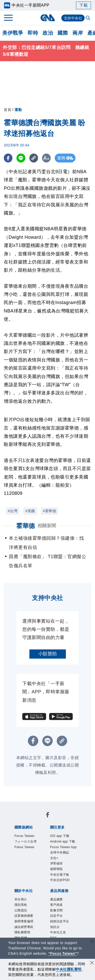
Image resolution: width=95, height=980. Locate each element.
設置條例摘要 (24, 916)
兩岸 (78, 33)
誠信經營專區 (24, 927)
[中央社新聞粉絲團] (48, 816)
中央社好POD (60, 880)
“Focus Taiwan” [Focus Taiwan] (63, 953)
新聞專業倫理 (24, 921)
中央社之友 (58, 932)
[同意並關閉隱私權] (92, 963)
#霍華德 (50, 511)
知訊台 (55, 927)
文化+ (54, 858)
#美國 (30, 511)
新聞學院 (56, 869)
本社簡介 (21, 899)
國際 (63, 33)
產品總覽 (56, 899)
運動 (18, 110)
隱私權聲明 (22, 932)
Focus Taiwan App (63, 847)
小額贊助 (48, 654)
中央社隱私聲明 (69, 969)
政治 (48, 33)
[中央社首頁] (48, 18)
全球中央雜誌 (60, 852)
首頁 (7, 110)
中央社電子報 (60, 875)
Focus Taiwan (24, 836)
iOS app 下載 (60, 836)
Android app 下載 (63, 841)
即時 (33, 33)
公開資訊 (21, 910)
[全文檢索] (88, 18)
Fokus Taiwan (24, 847)
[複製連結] (34, 158)
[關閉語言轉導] (92, 942)
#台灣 (13, 511)
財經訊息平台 (60, 921)
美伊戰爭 (13, 33)
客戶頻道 (56, 905)
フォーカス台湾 (26, 841)
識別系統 (21, 905)
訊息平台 (56, 916)
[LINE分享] (21, 158)
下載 (83, 5)
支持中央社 (73, 18)
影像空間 (56, 910)
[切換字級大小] (47, 158)
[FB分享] (8, 158)
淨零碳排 (56, 863)
